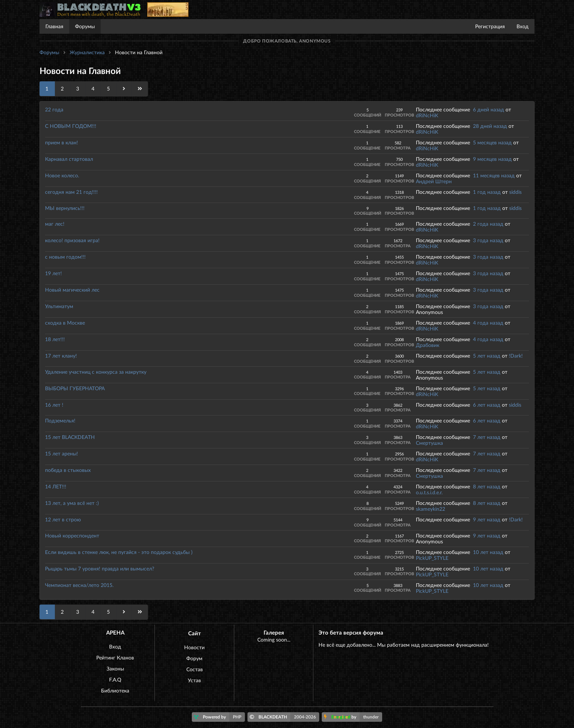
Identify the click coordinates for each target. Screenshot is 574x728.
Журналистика (87, 52)
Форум (194, 658)
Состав (195, 669)
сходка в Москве (65, 323)
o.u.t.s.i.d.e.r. (429, 492)
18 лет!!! (55, 339)
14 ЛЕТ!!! (56, 486)
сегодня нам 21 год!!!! (71, 192)
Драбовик (428, 345)
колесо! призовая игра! (72, 240)
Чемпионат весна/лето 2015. (79, 585)
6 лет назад (487, 405)
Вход (523, 26)
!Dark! (516, 356)
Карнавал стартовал (69, 159)
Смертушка (429, 443)
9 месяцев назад (492, 159)
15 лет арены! (61, 453)
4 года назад (488, 323)
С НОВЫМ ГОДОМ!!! (71, 126)
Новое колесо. (62, 175)
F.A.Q (115, 679)
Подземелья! (60, 420)
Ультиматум (59, 306)
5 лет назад (487, 356)
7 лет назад (487, 437)
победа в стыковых (68, 470)
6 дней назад (489, 109)
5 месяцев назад (492, 142)
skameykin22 (430, 509)
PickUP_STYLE (432, 558)
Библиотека (115, 690)
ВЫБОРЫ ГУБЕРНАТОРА (75, 388)
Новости (194, 647)
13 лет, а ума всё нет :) (72, 503)
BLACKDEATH (285, 717)
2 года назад (488, 224)
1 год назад (487, 192)
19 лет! (53, 273)
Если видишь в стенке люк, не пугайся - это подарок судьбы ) (119, 552)
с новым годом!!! (65, 257)
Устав (194, 680)
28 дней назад (490, 126)
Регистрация (490, 26)
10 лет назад (488, 552)
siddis (515, 192)
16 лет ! (54, 405)
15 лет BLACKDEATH (70, 437)
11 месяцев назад (494, 175)
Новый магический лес (72, 290)
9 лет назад (487, 519)
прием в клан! (61, 142)
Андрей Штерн (434, 181)
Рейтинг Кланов (115, 657)
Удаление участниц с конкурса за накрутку (96, 372)
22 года (54, 109)
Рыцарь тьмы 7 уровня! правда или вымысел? (100, 568)
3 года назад (488, 240)
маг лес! (55, 224)
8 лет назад (487, 486)
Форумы (85, 26)
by (353, 717)
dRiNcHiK (427, 115)
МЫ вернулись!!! (65, 208)
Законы (115, 668)
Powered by (219, 717)
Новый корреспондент (72, 535)
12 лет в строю (63, 519)
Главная (54, 26)
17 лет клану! (61, 356)
